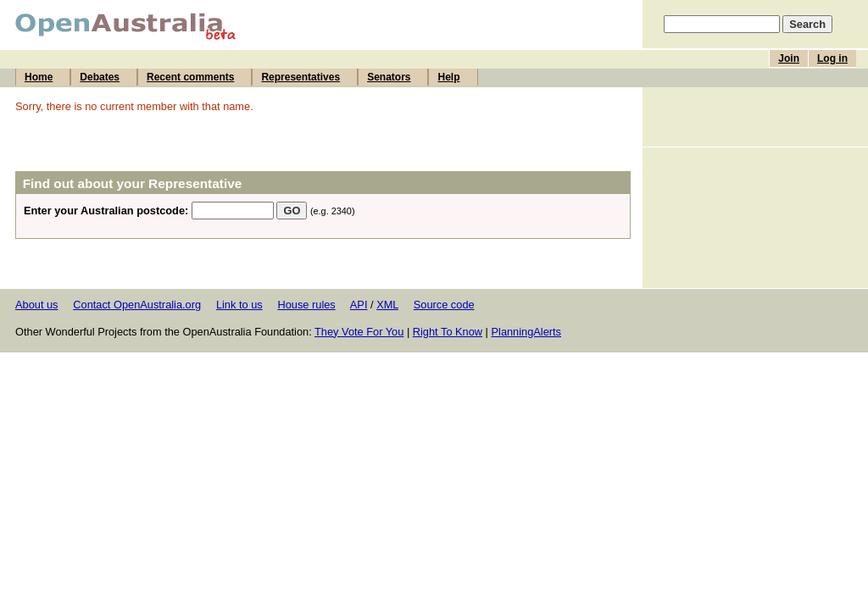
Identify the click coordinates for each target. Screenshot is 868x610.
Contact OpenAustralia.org (137, 305)
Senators (389, 77)
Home (39, 77)
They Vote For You (359, 332)
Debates (100, 77)
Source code (444, 305)
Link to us (239, 305)
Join (789, 58)
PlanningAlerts (527, 332)
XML (387, 305)
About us (37, 305)
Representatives (300, 77)
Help (448, 77)
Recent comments (190, 77)
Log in (832, 58)
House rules (306, 305)
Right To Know (448, 332)
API (359, 305)
